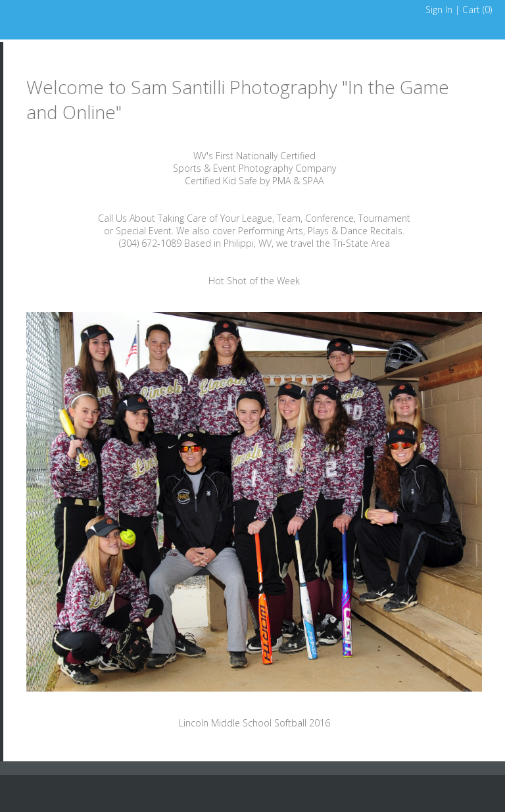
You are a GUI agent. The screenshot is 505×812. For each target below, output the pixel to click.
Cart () (477, 10)
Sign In (439, 10)
